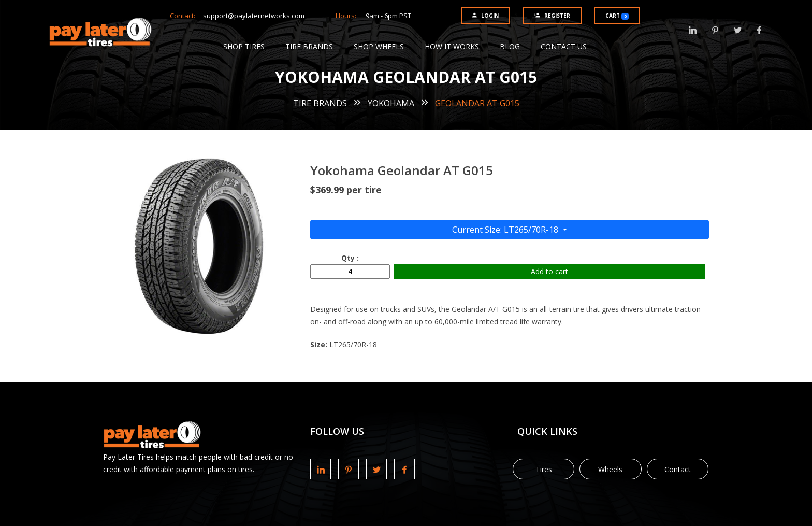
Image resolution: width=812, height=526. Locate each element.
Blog (510, 46)
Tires (544, 469)
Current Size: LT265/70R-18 (506, 230)
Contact (678, 469)
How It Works (452, 46)
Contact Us (564, 46)
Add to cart (549, 271)
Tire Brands (309, 46)
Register (552, 16)
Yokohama (391, 103)
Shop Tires (244, 46)
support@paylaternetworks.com (254, 16)
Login (485, 16)
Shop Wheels (379, 46)
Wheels (610, 469)
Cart (617, 16)
